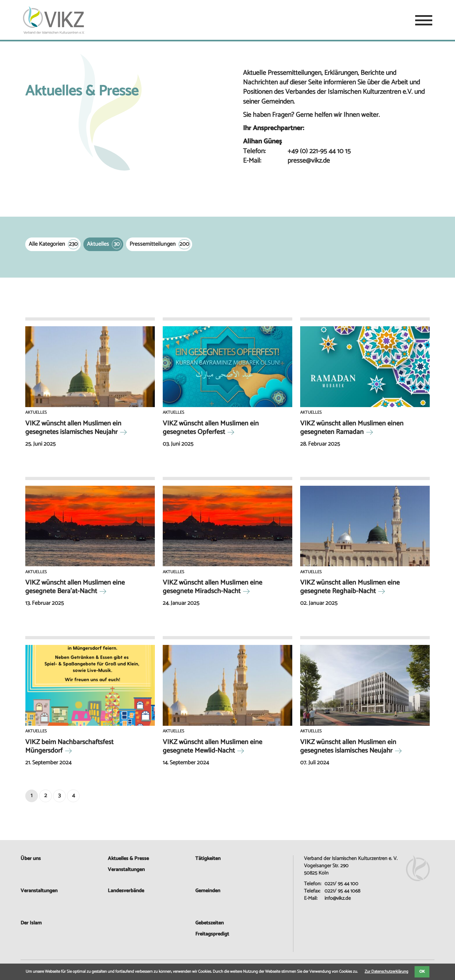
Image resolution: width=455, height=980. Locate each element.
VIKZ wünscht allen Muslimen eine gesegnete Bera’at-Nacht (75, 587)
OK (422, 972)
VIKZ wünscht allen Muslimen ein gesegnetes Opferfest (211, 428)
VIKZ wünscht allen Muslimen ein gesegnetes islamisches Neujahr (73, 428)
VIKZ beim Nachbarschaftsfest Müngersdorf (69, 746)
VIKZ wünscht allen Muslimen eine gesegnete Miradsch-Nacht (212, 587)
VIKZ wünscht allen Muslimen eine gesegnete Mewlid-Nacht (212, 746)
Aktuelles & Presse (128, 859)
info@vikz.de (338, 898)
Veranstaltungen (39, 891)
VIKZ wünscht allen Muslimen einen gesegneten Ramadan (352, 428)
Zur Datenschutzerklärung (386, 972)
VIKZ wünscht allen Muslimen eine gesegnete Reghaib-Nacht (350, 587)
